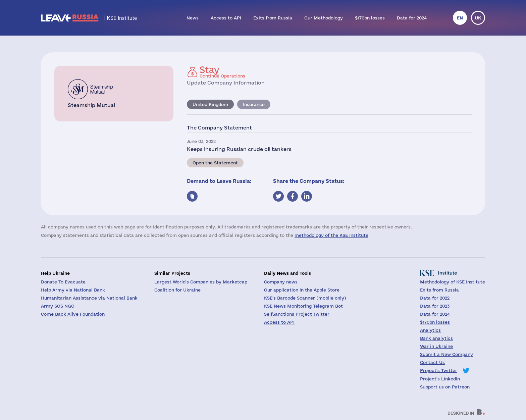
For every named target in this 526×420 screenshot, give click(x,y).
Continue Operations (222, 72)
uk (478, 18)
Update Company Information (226, 83)
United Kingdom (210, 104)
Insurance (254, 104)
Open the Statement (215, 163)
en (460, 18)
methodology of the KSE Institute (331, 235)
